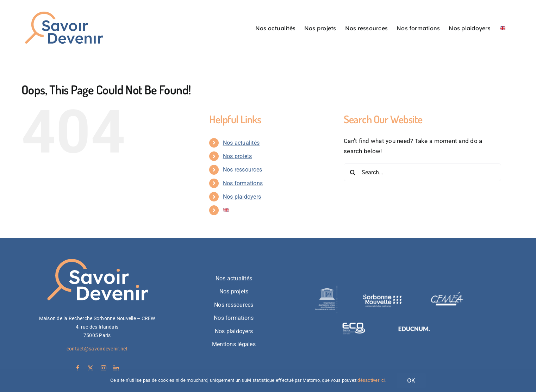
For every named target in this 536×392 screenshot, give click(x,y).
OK (411, 380)
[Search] (353, 172)
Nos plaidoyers (242, 197)
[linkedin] (116, 368)
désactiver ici (371, 380)
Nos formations (243, 183)
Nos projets (238, 156)
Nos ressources (243, 170)
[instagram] (104, 368)
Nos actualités (241, 143)
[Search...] (422, 172)
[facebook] (78, 368)
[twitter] (91, 368)
